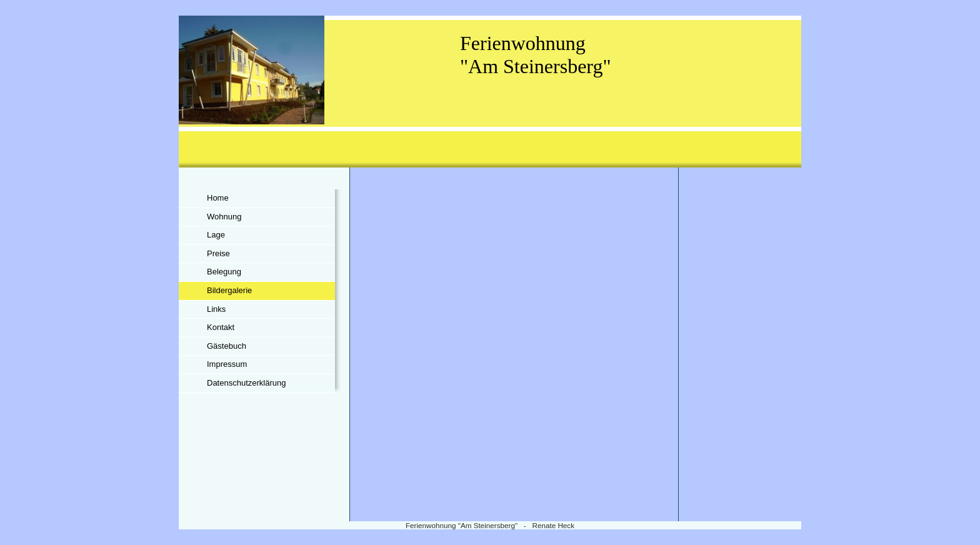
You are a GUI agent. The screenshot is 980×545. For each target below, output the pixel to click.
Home (218, 198)
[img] (490, 92)
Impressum (227, 364)
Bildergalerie (229, 290)
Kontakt (221, 327)
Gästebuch (227, 346)
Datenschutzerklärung (246, 383)
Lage (216, 235)
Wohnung (224, 217)
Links (216, 309)
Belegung (224, 272)
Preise (218, 253)
